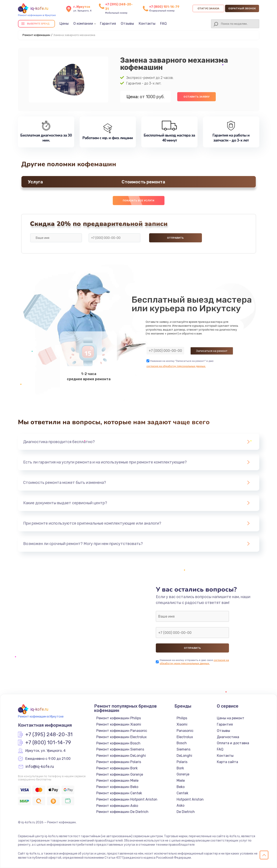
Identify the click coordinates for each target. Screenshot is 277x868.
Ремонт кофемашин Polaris (119, 762)
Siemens (184, 749)
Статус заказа (209, 8)
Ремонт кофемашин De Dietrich (122, 812)
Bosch (182, 743)
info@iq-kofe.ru (40, 767)
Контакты (147, 24)
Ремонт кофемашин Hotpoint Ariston (127, 799)
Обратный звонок (242, 8)
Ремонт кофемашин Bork (117, 768)
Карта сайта (227, 762)
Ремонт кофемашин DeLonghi (121, 756)
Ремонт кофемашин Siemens (120, 749)
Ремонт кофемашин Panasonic (122, 731)
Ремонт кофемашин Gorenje (120, 774)
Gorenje (183, 774)
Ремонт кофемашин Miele (117, 781)
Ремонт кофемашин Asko (117, 806)
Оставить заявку (196, 97)
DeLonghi (184, 756)
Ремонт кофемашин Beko (117, 787)
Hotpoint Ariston (190, 799)
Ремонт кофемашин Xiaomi (119, 724)
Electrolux (185, 737)
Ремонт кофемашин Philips (119, 718)
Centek (182, 793)
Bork (180, 768)
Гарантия (108, 24)
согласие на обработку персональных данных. (176, 366)
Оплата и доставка (233, 743)
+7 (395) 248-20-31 (49, 735)
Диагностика (228, 737)
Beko (181, 787)
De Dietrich (186, 812)
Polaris (182, 762)
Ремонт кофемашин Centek (119, 793)
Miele (181, 781)
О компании (83, 24)
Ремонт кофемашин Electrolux (122, 737)
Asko (180, 805)
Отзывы (127, 24)
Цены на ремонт (231, 718)
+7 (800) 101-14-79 (164, 7)
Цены (64, 24)
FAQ (163, 24)
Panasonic (185, 731)
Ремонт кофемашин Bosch (118, 743)
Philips (182, 718)
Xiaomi (182, 724)
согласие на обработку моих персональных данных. (194, 662)
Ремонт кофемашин (36, 35)
